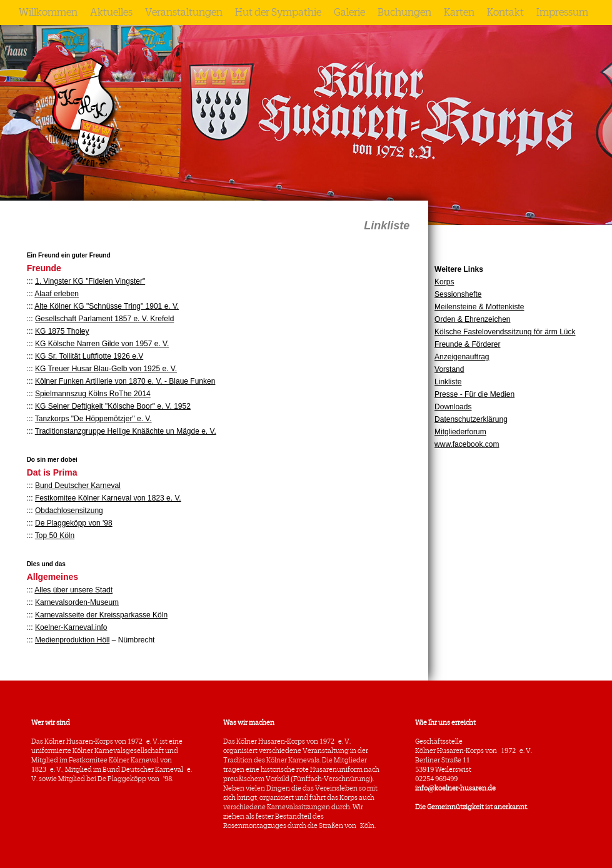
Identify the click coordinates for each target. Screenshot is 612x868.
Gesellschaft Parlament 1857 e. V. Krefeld (104, 319)
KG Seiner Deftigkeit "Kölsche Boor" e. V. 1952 (113, 406)
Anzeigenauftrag (462, 357)
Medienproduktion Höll (72, 640)
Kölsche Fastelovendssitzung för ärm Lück (505, 332)
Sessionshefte (458, 294)
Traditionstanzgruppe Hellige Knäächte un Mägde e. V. (126, 431)
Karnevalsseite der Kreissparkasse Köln (101, 615)
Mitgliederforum (460, 432)
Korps (444, 282)
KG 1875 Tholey (62, 331)
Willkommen (48, 12)
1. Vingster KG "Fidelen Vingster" (90, 281)
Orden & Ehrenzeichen (472, 319)
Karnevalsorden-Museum (77, 602)
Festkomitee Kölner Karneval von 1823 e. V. (108, 498)
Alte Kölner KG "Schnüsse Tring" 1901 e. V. (107, 306)
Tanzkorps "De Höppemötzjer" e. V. (93, 419)
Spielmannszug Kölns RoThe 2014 (93, 394)
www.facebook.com (467, 444)
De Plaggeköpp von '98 (74, 523)
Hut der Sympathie (278, 12)
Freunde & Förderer (467, 344)
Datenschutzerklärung (471, 419)
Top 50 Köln (55, 536)
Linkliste (448, 382)
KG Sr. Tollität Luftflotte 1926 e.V (89, 356)
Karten (459, 12)
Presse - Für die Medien (474, 394)
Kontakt (505, 12)
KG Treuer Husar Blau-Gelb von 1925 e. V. (106, 369)
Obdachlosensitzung (69, 511)
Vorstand (449, 369)
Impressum (562, 12)
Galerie (349, 12)
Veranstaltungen (184, 12)
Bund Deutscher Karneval (78, 486)
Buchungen (404, 12)
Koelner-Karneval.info (71, 627)
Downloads (453, 407)
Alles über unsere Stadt (73, 590)
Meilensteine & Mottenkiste (479, 307)
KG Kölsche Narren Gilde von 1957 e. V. (102, 344)
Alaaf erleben (57, 294)
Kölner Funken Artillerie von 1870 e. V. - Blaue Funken (125, 381)
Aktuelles (111, 12)
